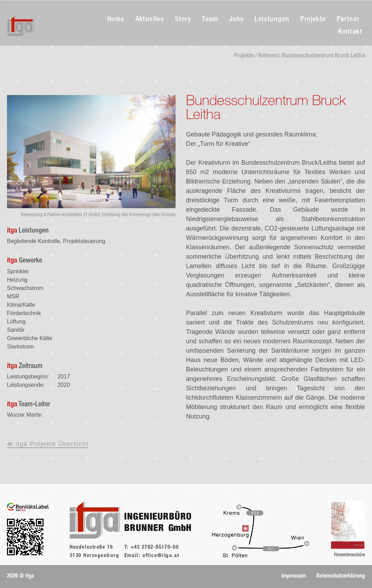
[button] (21, 577)
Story (183, 20)
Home (116, 20)
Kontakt (350, 32)
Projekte (313, 20)
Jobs (237, 20)
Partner (348, 20)
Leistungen (272, 20)
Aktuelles (150, 20)
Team (210, 20)
